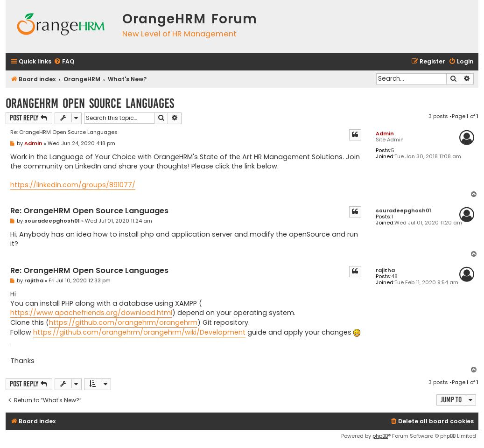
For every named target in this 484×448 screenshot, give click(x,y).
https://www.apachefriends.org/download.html (91, 313)
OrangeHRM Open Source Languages (90, 103)
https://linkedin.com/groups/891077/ (73, 185)
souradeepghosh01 (403, 211)
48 (394, 276)
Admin (385, 133)
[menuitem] (64, 62)
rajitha (385, 270)
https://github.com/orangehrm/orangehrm (123, 322)
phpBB (380, 436)
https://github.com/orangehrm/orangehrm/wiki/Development (139, 332)
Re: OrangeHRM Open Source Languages (64, 132)
